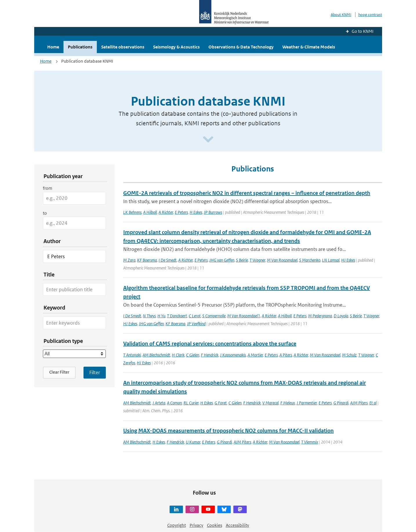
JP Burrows (213, 212)
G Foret (221, 403)
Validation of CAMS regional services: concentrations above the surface (210, 344)
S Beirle (242, 260)
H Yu (161, 316)
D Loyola (341, 316)
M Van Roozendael (282, 260)
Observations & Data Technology (241, 47)
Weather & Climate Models (309, 47)
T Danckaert (177, 316)
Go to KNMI (363, 31)
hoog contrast (370, 15)
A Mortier (255, 355)
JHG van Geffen (222, 260)
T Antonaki (132, 355)
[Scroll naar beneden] (208, 140)
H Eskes (196, 212)
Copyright (177, 525)
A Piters (286, 355)
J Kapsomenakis (233, 355)
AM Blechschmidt (156, 355)
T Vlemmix (310, 442)
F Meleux (288, 403)
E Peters (181, 212)
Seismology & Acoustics (176, 47)
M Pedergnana (320, 316)
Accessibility (237, 525)
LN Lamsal (331, 260)
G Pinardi (341, 403)
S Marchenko (310, 260)
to (45, 213)
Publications (80, 47)
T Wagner (257, 260)
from (48, 188)
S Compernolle (214, 316)
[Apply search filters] (95, 372)
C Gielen (193, 355)
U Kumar (193, 442)
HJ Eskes (348, 260)
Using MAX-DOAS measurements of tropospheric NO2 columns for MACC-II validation (228, 431)
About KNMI (341, 15)
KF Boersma (147, 260)
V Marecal (270, 403)
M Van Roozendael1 (244, 316)
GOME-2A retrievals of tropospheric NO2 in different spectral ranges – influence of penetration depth (247, 193)
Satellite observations (123, 47)
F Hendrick (210, 355)
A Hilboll (150, 212)
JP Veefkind (196, 324)
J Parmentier (307, 403)
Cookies (215, 525)
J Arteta (159, 403)
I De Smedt (168, 260)
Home (53, 47)
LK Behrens (132, 212)
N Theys (149, 316)
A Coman (174, 403)
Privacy (196, 525)
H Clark (178, 355)
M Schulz (349, 355)
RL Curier (191, 403)
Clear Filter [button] (59, 372)
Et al (373, 403)
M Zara (129, 260)
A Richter (166, 212)
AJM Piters (359, 403)
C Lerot (195, 316)
